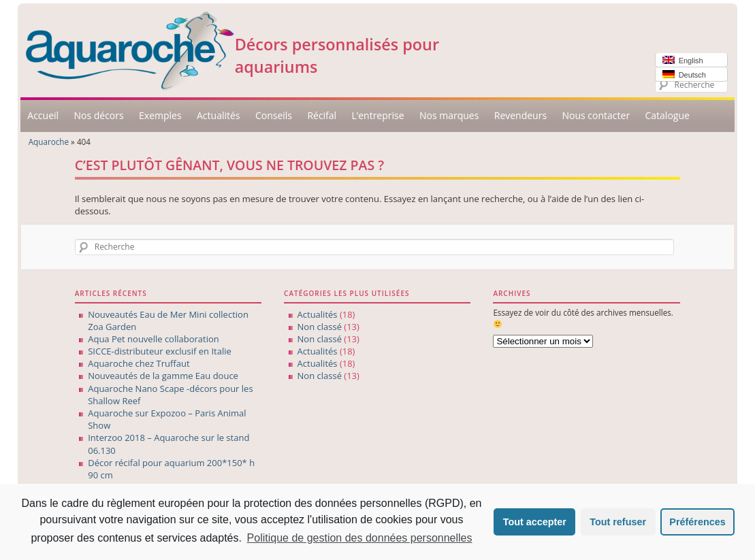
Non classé (320, 327)
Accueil (43, 115)
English (683, 60)
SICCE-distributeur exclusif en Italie (160, 351)
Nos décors (98, 115)
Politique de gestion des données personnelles (360, 538)
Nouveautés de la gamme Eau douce (163, 376)
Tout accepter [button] (535, 522)
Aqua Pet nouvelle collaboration (154, 339)
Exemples (160, 115)
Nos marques (449, 115)
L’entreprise (378, 115)
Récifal (322, 115)
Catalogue (667, 115)
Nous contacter (596, 115)
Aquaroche (49, 142)
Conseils (274, 115)
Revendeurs (520, 115)
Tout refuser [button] (618, 522)
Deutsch (684, 75)
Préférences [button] (697, 522)
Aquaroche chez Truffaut (139, 363)
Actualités (219, 115)
